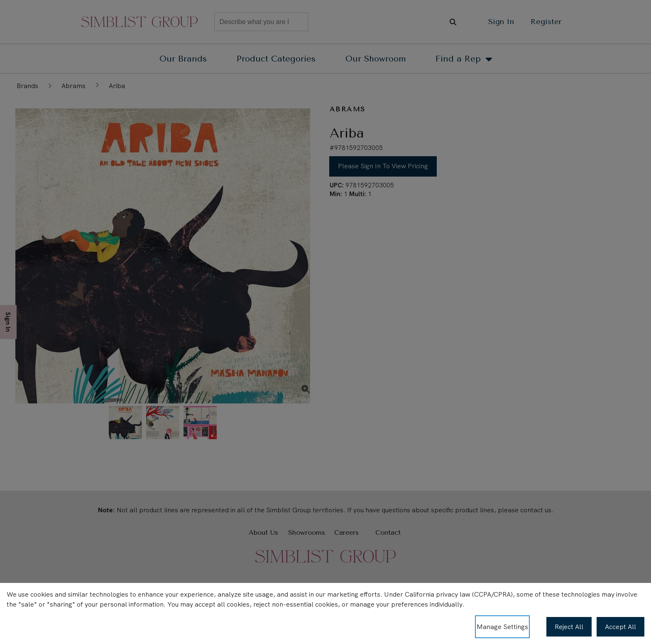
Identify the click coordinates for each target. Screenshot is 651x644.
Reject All (569, 627)
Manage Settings (502, 627)
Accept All (620, 627)
